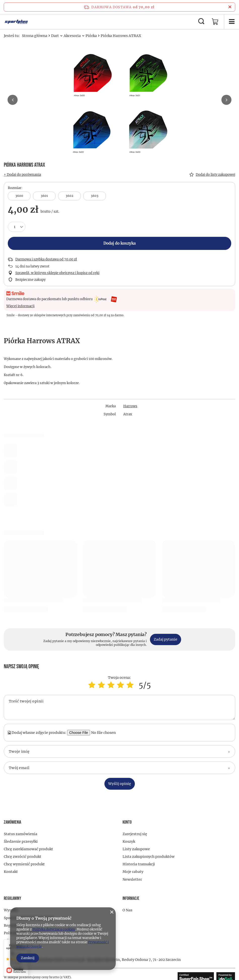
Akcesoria (72, 36)
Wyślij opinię (120, 784)
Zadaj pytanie (166, 639)
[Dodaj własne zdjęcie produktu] (106, 733)
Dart (55, 36)
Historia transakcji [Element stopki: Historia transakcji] (139, 864)
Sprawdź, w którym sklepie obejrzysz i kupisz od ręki (57, 273)
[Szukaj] (201, 22)
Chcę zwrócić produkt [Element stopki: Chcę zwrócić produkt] (23, 857)
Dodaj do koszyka (120, 243)
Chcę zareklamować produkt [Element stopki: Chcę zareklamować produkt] (28, 849)
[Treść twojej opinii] (120, 707)
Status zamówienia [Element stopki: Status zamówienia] (21, 834)
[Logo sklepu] (16, 22)
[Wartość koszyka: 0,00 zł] (215, 22)
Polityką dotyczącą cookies (54, 929)
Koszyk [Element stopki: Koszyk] (129, 841)
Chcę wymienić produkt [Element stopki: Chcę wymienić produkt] (24, 864)
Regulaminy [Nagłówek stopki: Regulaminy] (12, 898)
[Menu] (231, 22)
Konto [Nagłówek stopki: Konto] (127, 822)
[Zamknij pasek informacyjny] (230, 7)
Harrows (130, 406)
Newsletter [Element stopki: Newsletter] (132, 879)
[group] (120, 102)
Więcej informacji (20, 306)
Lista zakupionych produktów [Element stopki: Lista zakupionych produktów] (149, 857)
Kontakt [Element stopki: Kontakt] (11, 872)
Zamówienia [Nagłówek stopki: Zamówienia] (12, 822)
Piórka (91, 36)
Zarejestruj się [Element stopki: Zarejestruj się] (135, 834)
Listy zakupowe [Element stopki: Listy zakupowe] (136, 849)
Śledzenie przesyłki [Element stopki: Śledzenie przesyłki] (21, 841)
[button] (13, 100)
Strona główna (35, 36)
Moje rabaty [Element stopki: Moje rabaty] (133, 872)
